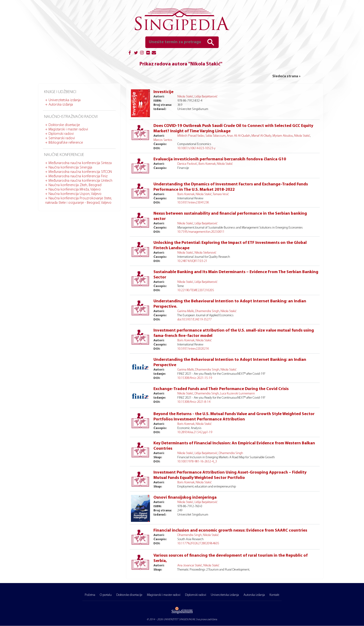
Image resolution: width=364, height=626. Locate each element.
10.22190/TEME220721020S (196, 290)
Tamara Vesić (221, 194)
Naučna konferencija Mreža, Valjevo (75, 190)
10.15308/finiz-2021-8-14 (194, 402)
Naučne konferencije (64, 155)
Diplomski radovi (61, 134)
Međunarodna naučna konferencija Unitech (80, 181)
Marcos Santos (163, 140)
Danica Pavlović (187, 164)
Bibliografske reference (66, 143)
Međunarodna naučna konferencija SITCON (80, 172)
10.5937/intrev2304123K (193, 203)
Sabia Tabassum (216, 136)
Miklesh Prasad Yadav (191, 136)
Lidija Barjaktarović (206, 97)
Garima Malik (186, 311)
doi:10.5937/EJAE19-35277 (195, 320)
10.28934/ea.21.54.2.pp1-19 (195, 432)
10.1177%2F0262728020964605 (198, 544)
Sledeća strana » (286, 76)
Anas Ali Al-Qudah (239, 136)
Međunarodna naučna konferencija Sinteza (80, 163)
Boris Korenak (207, 164)
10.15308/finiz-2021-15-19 (195, 378)
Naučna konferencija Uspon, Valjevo (75, 194)
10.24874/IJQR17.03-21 (192, 261)
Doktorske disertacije (64, 125)
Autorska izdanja (61, 105)
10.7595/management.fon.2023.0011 (201, 232)
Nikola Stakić (185, 97)
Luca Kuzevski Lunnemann (237, 394)
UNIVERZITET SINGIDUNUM (179, 620)
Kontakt (274, 595)
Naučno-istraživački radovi (71, 117)
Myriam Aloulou (283, 136)
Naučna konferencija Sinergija (70, 168)
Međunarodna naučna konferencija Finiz (78, 176)
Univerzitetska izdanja (65, 100)
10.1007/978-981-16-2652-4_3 (197, 462)
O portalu (106, 595)
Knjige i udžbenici (60, 92)
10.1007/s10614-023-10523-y (196, 148)
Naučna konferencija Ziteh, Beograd (75, 185)
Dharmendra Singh (207, 311)
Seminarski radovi (62, 138)
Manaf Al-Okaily (261, 136)
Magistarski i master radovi (68, 129)
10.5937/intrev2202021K (193, 349)
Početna (90, 595)
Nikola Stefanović (205, 253)
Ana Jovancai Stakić (190, 566)
